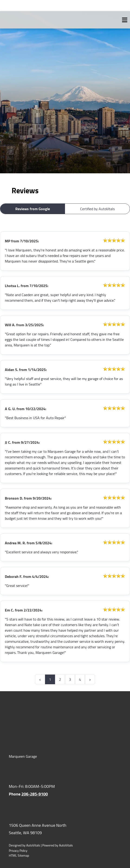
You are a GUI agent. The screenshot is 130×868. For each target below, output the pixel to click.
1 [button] (50, 679)
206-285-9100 (35, 794)
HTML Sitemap (19, 856)
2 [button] (60, 679)
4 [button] (80, 679)
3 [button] (70, 679)
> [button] (90, 679)
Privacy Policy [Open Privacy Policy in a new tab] (18, 851)
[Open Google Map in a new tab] (65, 829)
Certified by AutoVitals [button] (97, 209)
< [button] (40, 679)
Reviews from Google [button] (33, 209)
